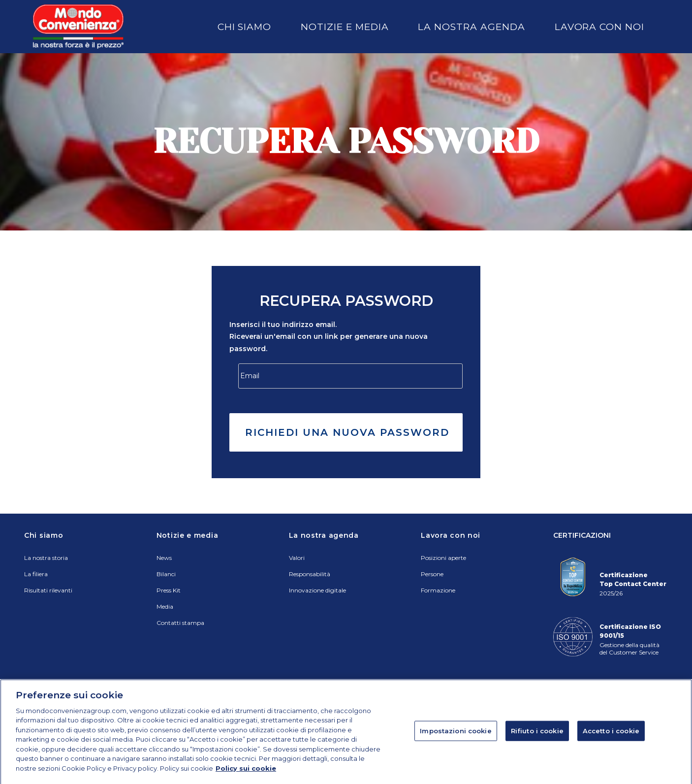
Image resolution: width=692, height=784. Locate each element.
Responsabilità (310, 574)
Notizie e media (345, 27)
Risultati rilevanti (48, 590)
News (164, 558)
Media (165, 606)
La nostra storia (46, 558)
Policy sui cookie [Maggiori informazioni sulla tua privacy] (246, 778)
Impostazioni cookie (456, 741)
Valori (297, 558)
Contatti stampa (180, 623)
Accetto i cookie (611, 741)
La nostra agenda (471, 27)
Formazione (438, 590)
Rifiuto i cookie (537, 741)
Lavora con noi (599, 27)
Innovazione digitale (317, 590)
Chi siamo (245, 27)
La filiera (36, 574)
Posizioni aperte (443, 558)
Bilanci (166, 574)
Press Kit (169, 590)
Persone (432, 574)
